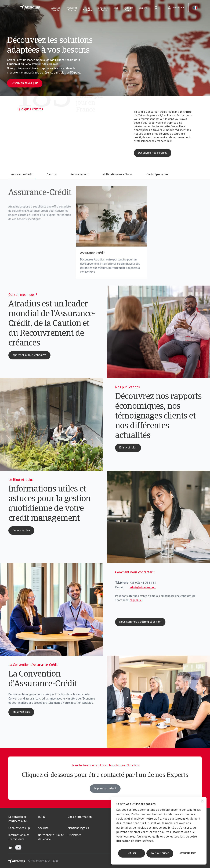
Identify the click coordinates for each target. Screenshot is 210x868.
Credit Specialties (157, 175)
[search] (156, 8)
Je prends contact (105, 797)
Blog (116, 8)
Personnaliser (187, 853)
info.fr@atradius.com (143, 588)
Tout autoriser (160, 853)
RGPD (41, 817)
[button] (14, 8)
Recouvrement (80, 175)
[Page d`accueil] (30, 8)
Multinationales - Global (117, 175)
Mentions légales (78, 828)
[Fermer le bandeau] (202, 801)
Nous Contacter (87, 9)
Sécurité (43, 828)
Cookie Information (80, 817)
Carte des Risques (128, 9)
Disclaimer (74, 835)
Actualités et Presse (103, 9)
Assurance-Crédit (22, 175)
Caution (52, 175)
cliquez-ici (136, 600)
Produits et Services (72, 9)
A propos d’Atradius (56, 9)
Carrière (143, 8)
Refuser (132, 853)
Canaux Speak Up (19, 828)
